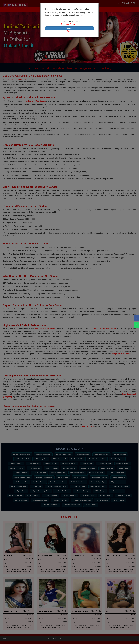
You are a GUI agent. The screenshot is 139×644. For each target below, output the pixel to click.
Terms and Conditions (69, 24)
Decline (69, 31)
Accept (70, 28)
